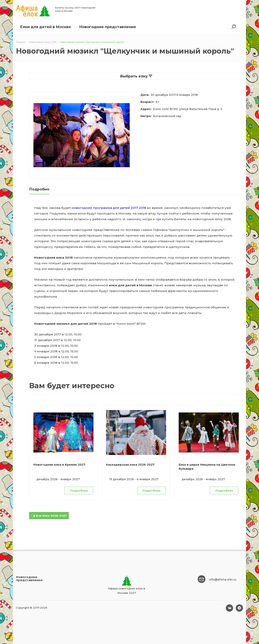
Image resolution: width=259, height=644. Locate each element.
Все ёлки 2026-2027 (49, 516)
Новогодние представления (107, 27)
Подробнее (79, 491)
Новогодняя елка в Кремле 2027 (59, 465)
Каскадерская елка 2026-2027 (130, 465)
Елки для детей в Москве (46, 27)
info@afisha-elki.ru (223, 579)
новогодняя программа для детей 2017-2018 (109, 208)
